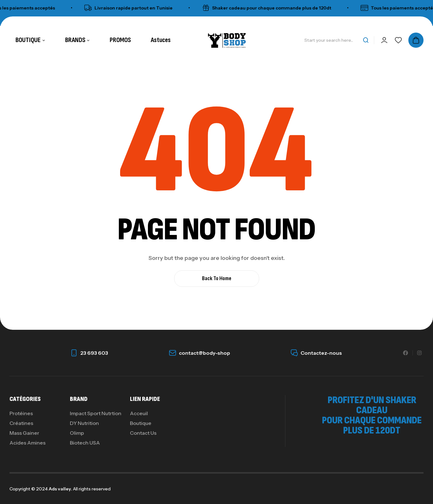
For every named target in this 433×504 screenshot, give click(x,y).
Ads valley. (60, 489)
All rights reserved (91, 489)
